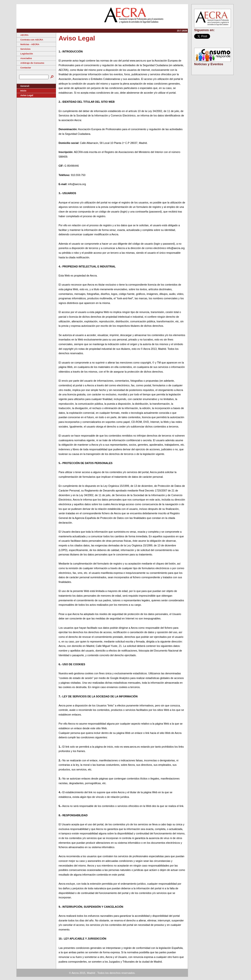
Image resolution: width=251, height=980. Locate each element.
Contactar (24, 68)
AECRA (23, 35)
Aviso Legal (25, 95)
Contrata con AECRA (30, 40)
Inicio (21, 91)
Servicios (24, 49)
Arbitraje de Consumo (30, 63)
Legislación (25, 54)
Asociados (24, 58)
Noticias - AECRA (28, 44)
